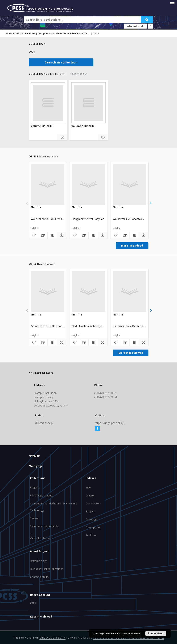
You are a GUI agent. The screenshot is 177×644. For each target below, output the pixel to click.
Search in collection (61, 62)
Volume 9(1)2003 (42, 126)
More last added (132, 246)
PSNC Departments (42, 496)
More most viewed (131, 353)
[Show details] (61, 235)
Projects (35, 488)
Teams (34, 518)
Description (93, 527)
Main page (36, 466)
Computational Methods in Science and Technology (68, 33)
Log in (34, 603)
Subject (90, 511)
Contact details (39, 577)
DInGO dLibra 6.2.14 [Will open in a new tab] (53, 638)
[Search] (147, 20)
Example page (39, 561)
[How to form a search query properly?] (150, 26)
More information (131, 633)
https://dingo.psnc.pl (110, 423)
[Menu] (172, 3)
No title (36, 207)
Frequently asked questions (47, 569)
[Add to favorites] (33, 235)
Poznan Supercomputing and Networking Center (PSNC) (128, 638)
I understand (156, 633)
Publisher (91, 535)
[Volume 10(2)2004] (88, 103)
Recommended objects (44, 526)
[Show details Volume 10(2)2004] (103, 137)
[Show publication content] (52, 235)
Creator (90, 496)
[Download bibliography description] (43, 235)
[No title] (48, 184)
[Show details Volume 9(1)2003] (62, 137)
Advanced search (135, 26)
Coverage (92, 519)
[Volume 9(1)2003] (48, 103)
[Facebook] (97, 429)
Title (88, 488)
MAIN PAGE (13, 33)
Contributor (93, 503)
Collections (29, 33)
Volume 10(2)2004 (83, 126)
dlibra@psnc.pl (44, 423)
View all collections (41, 538)
